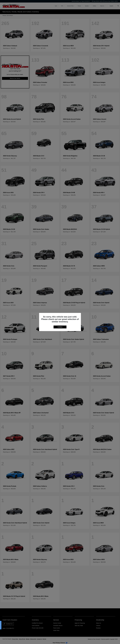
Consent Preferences (1, 625)
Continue (60, 327)
